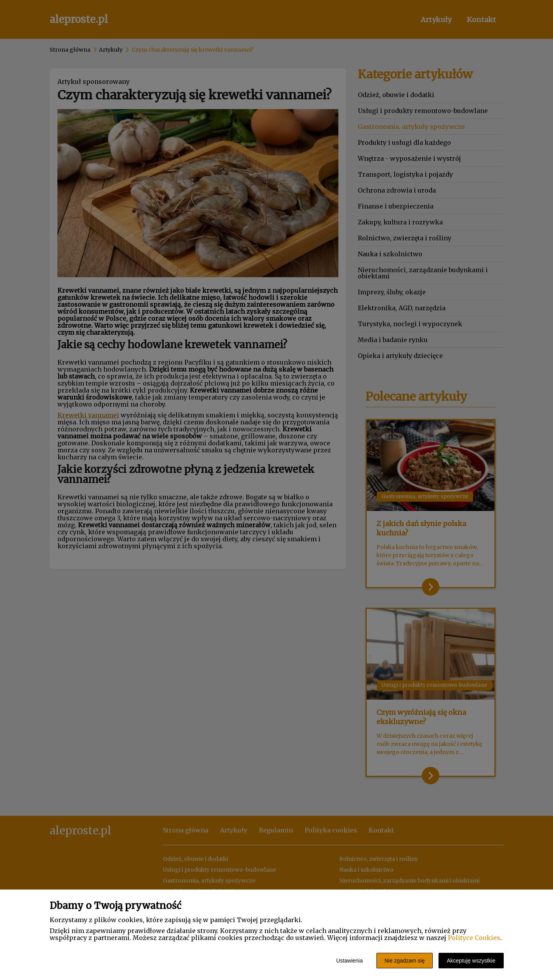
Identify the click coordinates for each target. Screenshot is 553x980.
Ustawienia (349, 961)
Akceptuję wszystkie (471, 961)
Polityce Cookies (474, 938)
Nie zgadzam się (405, 961)
